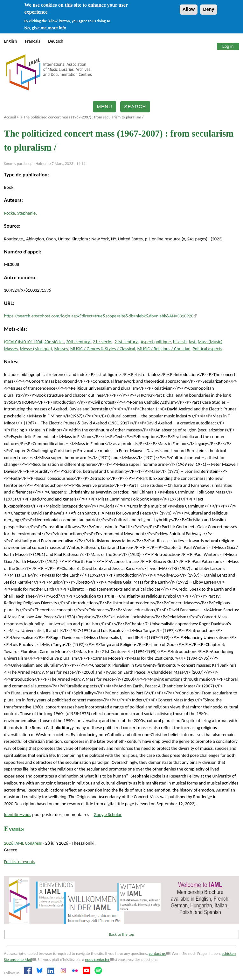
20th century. (78, 342)
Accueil (10, 117)
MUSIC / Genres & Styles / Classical (103, 349)
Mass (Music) (210, 342)
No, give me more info (45, 28)
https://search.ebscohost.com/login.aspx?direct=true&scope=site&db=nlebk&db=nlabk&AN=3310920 (101, 316)
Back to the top (122, 934)
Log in (228, 46)
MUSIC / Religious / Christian (164, 349)
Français (33, 41)
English (11, 41)
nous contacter (99, 959)
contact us (159, 953)
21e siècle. (103, 342)
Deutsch (56, 41)
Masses (11, 349)
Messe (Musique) (36, 349)
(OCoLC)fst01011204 (23, 342)
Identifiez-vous (18, 814)
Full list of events (20, 862)
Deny (208, 9)
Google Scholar (108, 814)
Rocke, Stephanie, (21, 213)
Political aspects (208, 349)
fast (192, 342)
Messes (61, 349)
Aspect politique (156, 342)
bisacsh (180, 342)
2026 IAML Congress (23, 843)
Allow (189, 9)
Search (135, 107)
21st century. (126, 342)
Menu (104, 107)
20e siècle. (54, 342)
